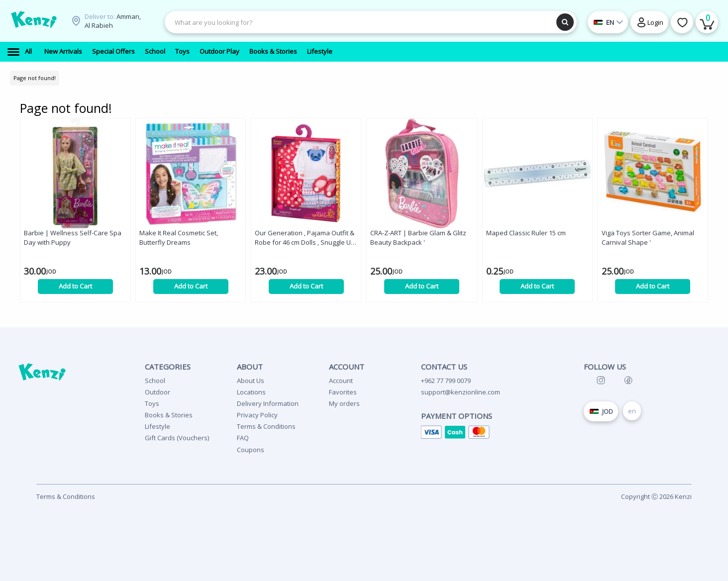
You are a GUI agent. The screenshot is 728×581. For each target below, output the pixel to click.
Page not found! (35, 78)
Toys (152, 403)
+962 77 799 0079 (446, 381)
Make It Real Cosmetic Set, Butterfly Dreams (179, 238)
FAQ (243, 438)
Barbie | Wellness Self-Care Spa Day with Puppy (73, 238)
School (155, 381)
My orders (344, 403)
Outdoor (157, 392)
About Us (251, 381)
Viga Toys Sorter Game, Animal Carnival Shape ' (648, 238)
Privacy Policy (257, 415)
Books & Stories (169, 415)
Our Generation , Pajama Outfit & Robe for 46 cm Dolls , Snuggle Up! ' (306, 238)
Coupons (251, 450)
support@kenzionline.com (461, 392)
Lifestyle (157, 426)
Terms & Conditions (266, 426)
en (632, 411)
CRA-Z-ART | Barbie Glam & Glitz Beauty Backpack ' (418, 238)
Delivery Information (268, 403)
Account (341, 381)
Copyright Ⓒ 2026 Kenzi (656, 496)
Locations (251, 392)
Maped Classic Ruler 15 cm (526, 233)
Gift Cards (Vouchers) (177, 438)
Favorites (343, 392)
